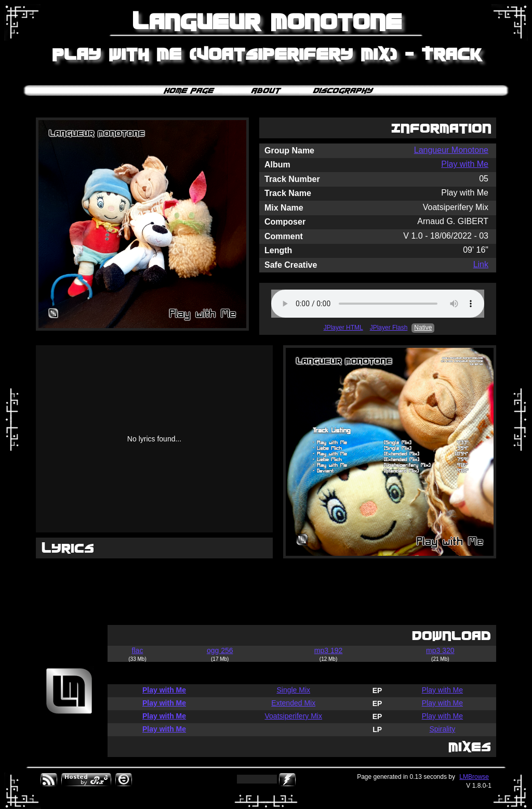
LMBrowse (474, 777)
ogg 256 (220, 650)
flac (138, 650)
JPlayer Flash (389, 328)
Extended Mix (293, 703)
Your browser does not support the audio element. (378, 304)
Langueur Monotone (451, 150)
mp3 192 (328, 650)
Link (481, 264)
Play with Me (465, 164)
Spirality (442, 729)
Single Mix (293, 690)
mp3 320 (440, 650)
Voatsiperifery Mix (294, 716)
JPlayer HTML (343, 328)
